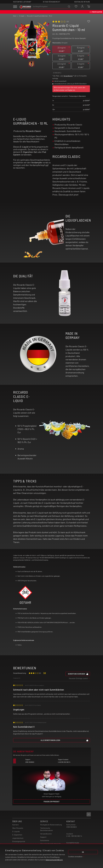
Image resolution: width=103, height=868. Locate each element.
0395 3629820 (72, 827)
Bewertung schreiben (78, 674)
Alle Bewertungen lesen (65, 740)
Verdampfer (37, 162)
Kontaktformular (73, 843)
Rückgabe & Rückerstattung (51, 825)
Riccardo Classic (33, 131)
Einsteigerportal (19, 841)
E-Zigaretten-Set (29, 152)
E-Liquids (16, 831)
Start (15, 16)
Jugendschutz (18, 838)
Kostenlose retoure (82, 2)
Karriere (15, 825)
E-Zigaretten (17, 835)
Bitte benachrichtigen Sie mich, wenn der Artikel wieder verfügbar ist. (70, 89)
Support (43, 837)
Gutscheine (45, 840)
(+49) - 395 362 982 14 (74, 836)
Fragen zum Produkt (52, 801)
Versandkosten (68, 76)
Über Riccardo (18, 828)
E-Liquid (24, 147)
